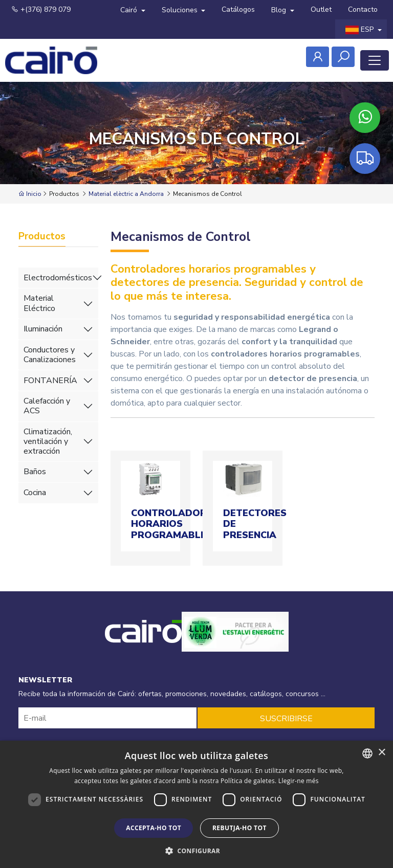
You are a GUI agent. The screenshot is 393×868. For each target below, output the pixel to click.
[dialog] (196, 804)
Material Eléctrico (39, 303)
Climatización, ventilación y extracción (48, 441)
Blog (280, 10)
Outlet (321, 9)
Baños (35, 472)
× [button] (381, 753)
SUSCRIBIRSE (286, 719)
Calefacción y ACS (47, 406)
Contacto (363, 9)
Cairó (130, 10)
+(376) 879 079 (41, 9)
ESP (361, 29)
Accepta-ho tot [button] (154, 828)
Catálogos (238, 9)
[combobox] (367, 753)
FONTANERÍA (50, 381)
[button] (196, 851)
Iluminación (43, 329)
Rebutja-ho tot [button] (239, 828)
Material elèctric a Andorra (126, 194)
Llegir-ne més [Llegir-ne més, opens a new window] (299, 781)
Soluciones (181, 10)
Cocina (35, 493)
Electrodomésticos (58, 278)
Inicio (30, 194)
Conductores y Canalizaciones (50, 355)
